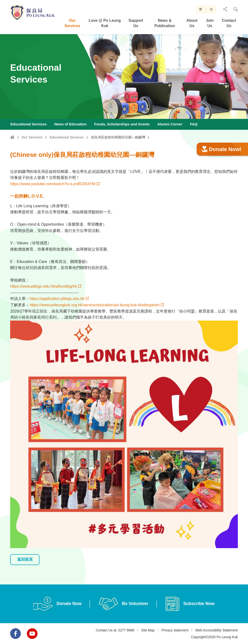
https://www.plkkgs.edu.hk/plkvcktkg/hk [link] (44, 310)
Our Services (32, 137)
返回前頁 (25, 583)
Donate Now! (221, 173)
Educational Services (67, 137)
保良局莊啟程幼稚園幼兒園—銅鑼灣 (118, 137)
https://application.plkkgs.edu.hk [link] (57, 322)
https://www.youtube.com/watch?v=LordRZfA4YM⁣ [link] (53, 207)
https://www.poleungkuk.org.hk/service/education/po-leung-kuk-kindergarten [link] (95, 328)
